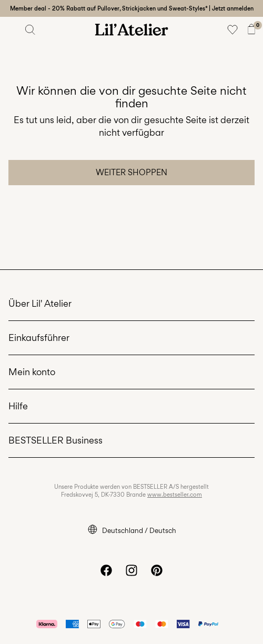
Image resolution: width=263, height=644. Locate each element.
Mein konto (32, 372)
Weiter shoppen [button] (131, 172)
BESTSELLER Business (55, 440)
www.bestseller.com (175, 495)
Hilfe (18, 406)
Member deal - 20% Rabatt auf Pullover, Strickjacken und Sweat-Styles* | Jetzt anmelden (132, 8)
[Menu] (12, 29)
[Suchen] (31, 29)
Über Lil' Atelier (40, 303)
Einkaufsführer (39, 338)
